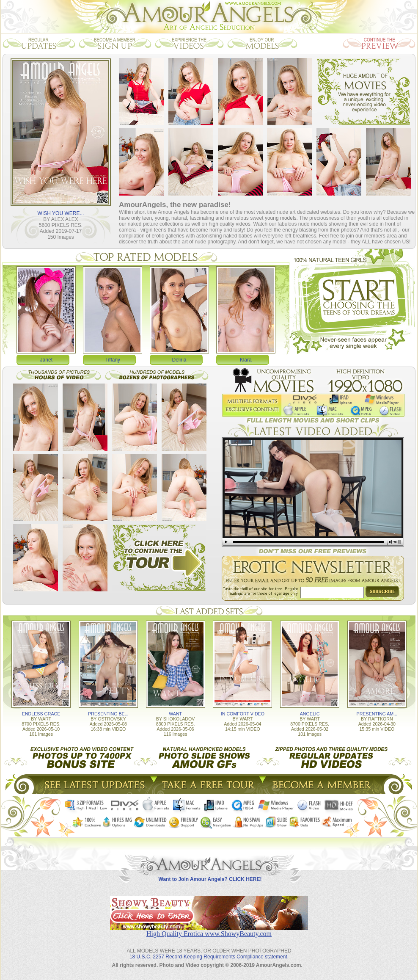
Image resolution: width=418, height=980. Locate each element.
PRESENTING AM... (377, 714)
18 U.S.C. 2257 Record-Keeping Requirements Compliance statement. (209, 957)
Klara (246, 360)
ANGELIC (310, 714)
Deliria (179, 360)
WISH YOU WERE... (61, 213)
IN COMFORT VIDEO (243, 714)
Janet (46, 360)
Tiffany (113, 360)
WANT (175, 714)
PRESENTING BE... (108, 714)
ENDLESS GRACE (41, 714)
